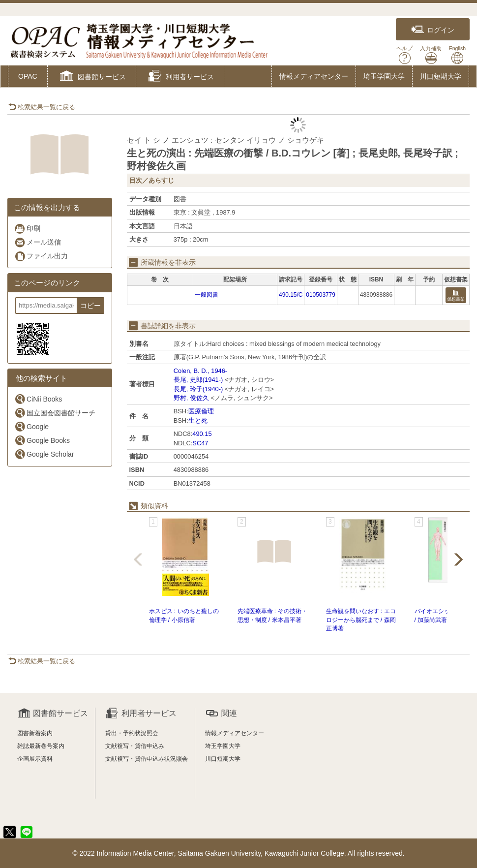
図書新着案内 (35, 733)
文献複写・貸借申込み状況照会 (147, 759)
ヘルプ (404, 55)
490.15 (202, 434)
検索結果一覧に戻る (42, 107)
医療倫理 (201, 411)
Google (31, 426)
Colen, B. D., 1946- (201, 371)
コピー (90, 306)
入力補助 (431, 55)
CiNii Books (38, 399)
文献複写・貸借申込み (135, 746)
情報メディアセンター (314, 76)
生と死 (198, 420)
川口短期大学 (441, 76)
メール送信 (38, 242)
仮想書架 (456, 296)
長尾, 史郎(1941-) (198, 380)
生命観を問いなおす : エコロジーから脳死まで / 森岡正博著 (361, 620)
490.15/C (291, 295)
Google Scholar (44, 454)
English (457, 55)
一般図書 (207, 295)
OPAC (28, 76)
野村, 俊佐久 (191, 398)
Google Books (42, 440)
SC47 (200, 443)
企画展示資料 (35, 759)
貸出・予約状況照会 (132, 733)
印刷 (27, 229)
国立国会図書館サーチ (55, 413)
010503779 (321, 295)
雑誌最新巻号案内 (41, 746)
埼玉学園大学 (384, 76)
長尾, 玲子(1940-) (198, 389)
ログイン (433, 30)
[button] (92, 77)
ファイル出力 (41, 256)
